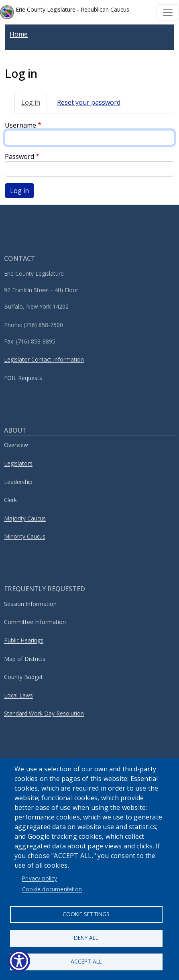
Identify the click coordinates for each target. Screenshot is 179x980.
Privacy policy (40, 878)
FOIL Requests (23, 378)
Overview (16, 445)
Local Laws (18, 695)
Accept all (86, 961)
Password (19, 157)
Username (20, 125)
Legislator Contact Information (44, 359)
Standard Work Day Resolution (44, 713)
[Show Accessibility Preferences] (19, 961)
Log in (31, 102)
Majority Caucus (25, 518)
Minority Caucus (25, 536)
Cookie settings (86, 914)
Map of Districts (25, 659)
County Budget (23, 677)
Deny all (86, 938)
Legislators (18, 463)
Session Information (30, 604)
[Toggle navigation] (168, 12)
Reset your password (89, 102)
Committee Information (35, 622)
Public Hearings (24, 640)
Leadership (18, 482)
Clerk (10, 500)
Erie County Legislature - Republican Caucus (65, 12)
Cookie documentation (52, 889)
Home (19, 34)
